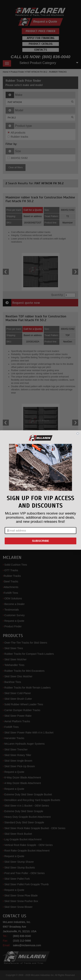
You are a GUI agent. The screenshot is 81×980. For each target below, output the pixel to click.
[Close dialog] (78, 433)
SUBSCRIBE (40, 541)
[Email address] (40, 531)
